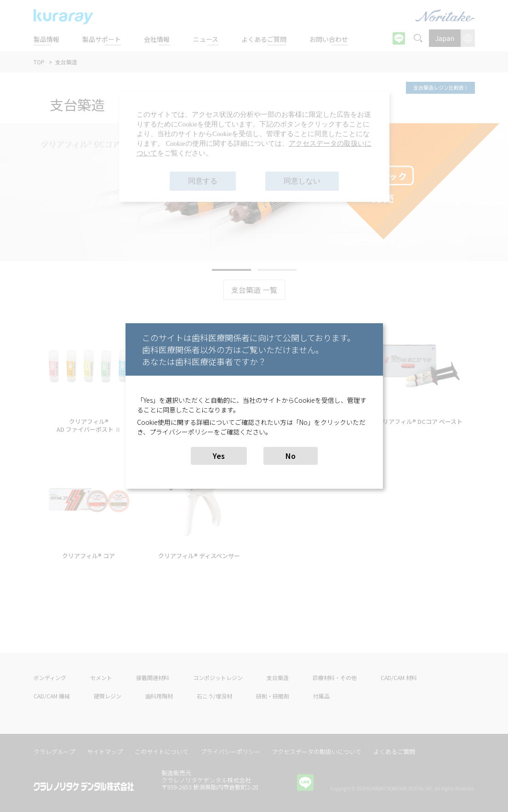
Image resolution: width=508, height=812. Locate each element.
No (291, 456)
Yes (219, 456)
